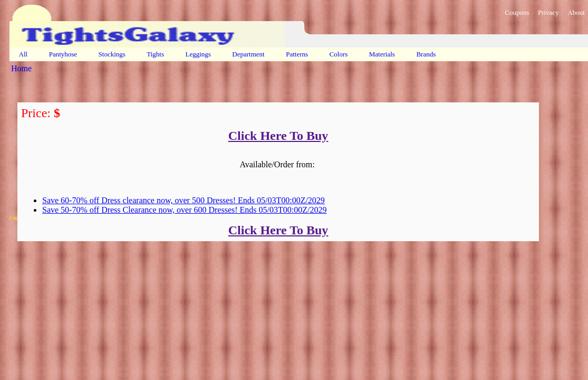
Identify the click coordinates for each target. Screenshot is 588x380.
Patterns (297, 54)
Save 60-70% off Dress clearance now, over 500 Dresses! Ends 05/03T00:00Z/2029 (184, 200)
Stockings (112, 54)
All (23, 54)
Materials (382, 54)
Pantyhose (63, 54)
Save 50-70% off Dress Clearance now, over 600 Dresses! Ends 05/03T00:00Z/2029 (184, 210)
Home (21, 68)
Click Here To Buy (278, 136)
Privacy (548, 12)
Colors (338, 54)
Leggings (198, 54)
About (576, 12)
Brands (426, 54)
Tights (155, 54)
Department (248, 54)
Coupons (517, 12)
